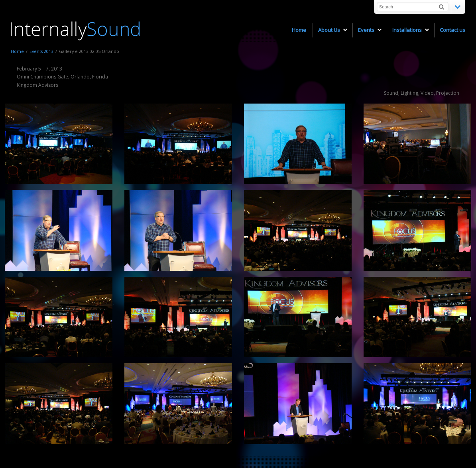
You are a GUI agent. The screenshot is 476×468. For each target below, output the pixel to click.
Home (17, 51)
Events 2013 (41, 51)
